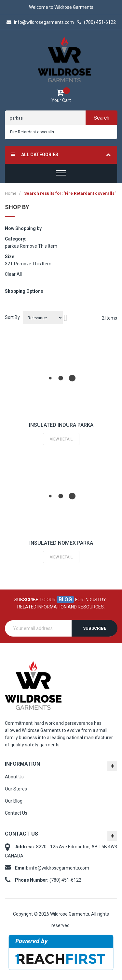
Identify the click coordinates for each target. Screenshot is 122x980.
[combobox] (61, 132)
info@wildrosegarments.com (40, 22)
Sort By (12, 317)
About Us (14, 777)
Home (11, 193)
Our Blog (14, 801)
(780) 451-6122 (97, 22)
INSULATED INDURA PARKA (61, 425)
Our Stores (16, 789)
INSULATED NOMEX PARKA (61, 543)
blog (65, 599)
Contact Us (16, 813)
